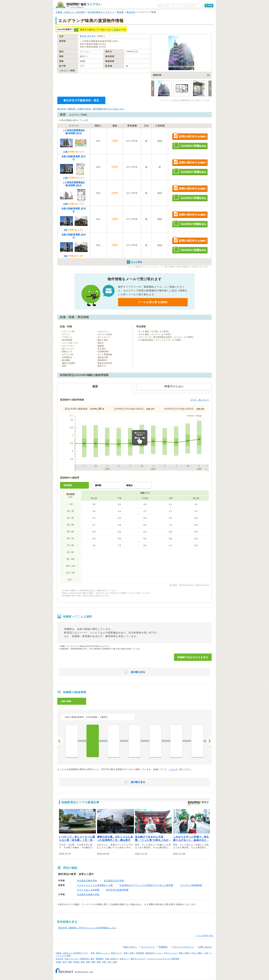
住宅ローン (124, 959)
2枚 (65, 230)
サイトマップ (148, 947)
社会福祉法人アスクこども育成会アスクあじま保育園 (146, 885)
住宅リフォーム (71, 959)
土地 (206, 953)
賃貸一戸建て (129, 953)
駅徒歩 (130, 485)
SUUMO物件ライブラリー (101, 12)
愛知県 (120, 12)
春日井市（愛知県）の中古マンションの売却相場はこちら (87, 928)
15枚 (65, 152)
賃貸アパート (116, 953)
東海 (88, 962)
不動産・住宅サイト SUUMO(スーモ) (72, 953)
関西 (93, 962)
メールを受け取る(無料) (153, 302)
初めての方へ (130, 947)
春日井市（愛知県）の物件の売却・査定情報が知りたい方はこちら (91, 109)
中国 (104, 962)
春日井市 (131, 12)
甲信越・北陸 (79, 962)
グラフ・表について (200, 400)
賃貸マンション (103, 953)
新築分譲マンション (154, 953)
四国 (99, 962)
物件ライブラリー (138, 959)
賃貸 (116, 30)
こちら (172, 769)
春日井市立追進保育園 (117, 890)
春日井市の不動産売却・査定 (81, 100)
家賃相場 (140, 953)
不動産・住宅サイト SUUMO (70, 12)
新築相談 (100, 959)
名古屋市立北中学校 (114, 881)
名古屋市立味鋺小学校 (88, 894)
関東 (70, 962)
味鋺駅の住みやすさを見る (193, 657)
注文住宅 (59, 959)
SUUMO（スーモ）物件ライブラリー (79, 5)
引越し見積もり (112, 959)
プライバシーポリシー (183, 947)
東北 (65, 962)
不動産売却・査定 (87, 959)
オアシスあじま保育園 (88, 890)
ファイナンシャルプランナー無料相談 (163, 959)
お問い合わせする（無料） (190, 137)
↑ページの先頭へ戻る (204, 936)
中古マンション (171, 953)
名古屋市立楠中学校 (87, 881)
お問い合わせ (205, 947)
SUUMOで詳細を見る (190, 146)
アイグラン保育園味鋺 (191, 885)
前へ (60, 741)
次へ (209, 741)
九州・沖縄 (112, 962)
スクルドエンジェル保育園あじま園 (95, 885)
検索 (210, 5)
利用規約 (163, 947)
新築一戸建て (184, 953)
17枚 (65, 178)
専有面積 (68, 485)
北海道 (58, 962)
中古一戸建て (197, 953)
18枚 (65, 204)
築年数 (98, 485)
